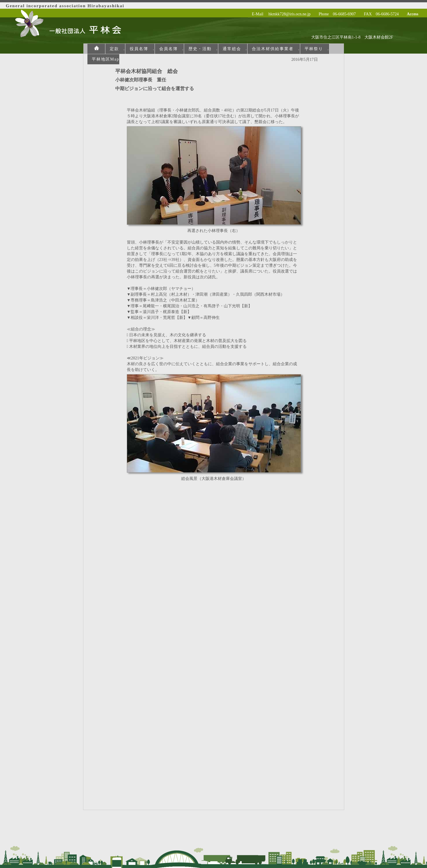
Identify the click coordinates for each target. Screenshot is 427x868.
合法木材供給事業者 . (276, 49)
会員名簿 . (172, 49)
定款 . (118, 49)
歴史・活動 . (203, 49)
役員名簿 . (142, 49)
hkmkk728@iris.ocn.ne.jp (289, 14)
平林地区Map (106, 59)
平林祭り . (317, 49)
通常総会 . (235, 49)
